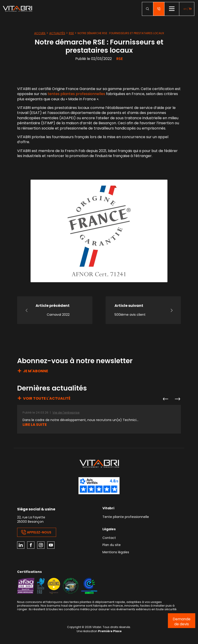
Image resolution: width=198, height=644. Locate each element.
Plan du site (112, 545)
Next (177, 399)
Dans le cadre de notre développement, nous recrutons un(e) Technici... (81, 420)
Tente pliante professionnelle (126, 517)
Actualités (57, 33)
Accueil (40, 33)
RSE (71, 33)
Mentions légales (116, 552)
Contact (109, 538)
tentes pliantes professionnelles (76, 94)
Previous (165, 399)
